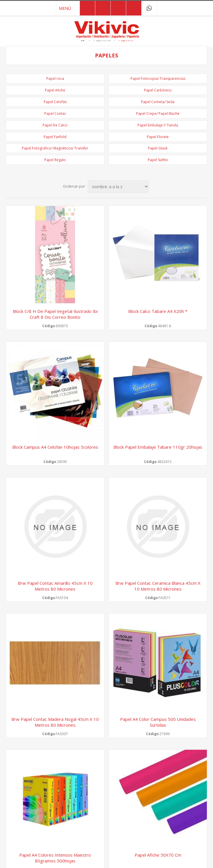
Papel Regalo (55, 160)
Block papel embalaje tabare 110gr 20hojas (158, 447)
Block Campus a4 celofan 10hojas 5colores (55, 447)
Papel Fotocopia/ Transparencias (158, 79)
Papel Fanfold (55, 137)
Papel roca (55, 79)
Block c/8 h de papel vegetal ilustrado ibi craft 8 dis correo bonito (55, 314)
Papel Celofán (55, 102)
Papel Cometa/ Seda (158, 102)
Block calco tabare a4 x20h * (158, 311)
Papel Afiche (55, 90)
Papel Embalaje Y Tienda (158, 125)
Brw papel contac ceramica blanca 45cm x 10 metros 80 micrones (158, 586)
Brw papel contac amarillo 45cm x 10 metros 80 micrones (55, 586)
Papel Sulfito (158, 160)
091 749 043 (149, 8)
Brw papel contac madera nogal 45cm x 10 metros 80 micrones (55, 722)
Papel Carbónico (158, 90)
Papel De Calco (55, 125)
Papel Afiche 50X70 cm (158, 855)
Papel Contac (55, 113)
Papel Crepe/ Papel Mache (158, 113)
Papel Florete (158, 137)
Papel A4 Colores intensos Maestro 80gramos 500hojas (55, 858)
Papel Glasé (158, 148)
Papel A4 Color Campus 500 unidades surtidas (158, 722)
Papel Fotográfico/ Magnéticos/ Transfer (55, 148)
